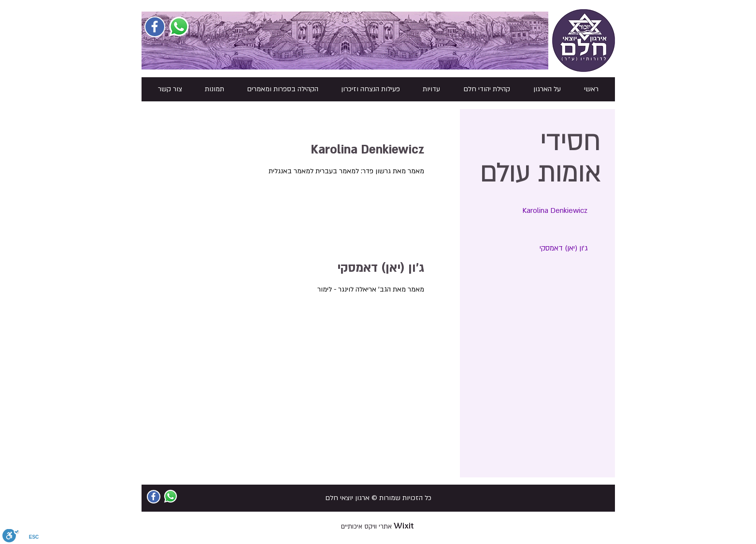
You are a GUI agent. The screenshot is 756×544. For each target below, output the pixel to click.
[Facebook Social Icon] (155, 27)
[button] (547, 89)
